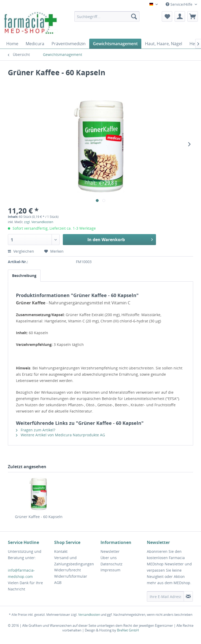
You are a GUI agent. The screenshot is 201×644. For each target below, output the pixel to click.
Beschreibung (24, 275)
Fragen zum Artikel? (36, 430)
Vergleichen (21, 251)
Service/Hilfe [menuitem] (180, 4)
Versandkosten (89, 615)
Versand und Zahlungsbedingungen (74, 561)
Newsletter (110, 551)
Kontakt (61, 551)
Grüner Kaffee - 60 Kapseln (39, 517)
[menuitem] (107, 16)
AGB (58, 582)
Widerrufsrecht (68, 570)
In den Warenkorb (120, 239)
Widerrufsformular (71, 576)
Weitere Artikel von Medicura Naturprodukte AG (60, 435)
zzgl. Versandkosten (39, 222)
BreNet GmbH (128, 630)
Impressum (110, 570)
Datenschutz (111, 564)
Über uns (109, 558)
